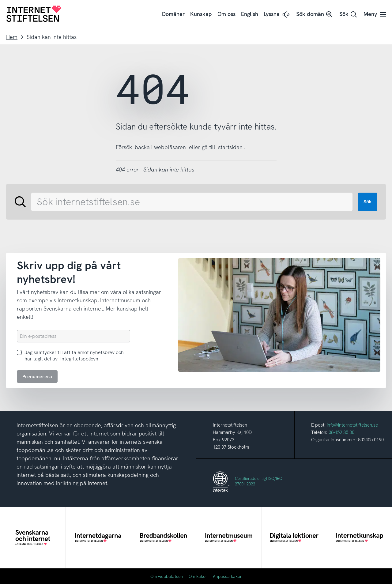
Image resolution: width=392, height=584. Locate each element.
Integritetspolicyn (79, 359)
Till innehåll (0, 0)
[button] (277, 15)
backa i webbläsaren (160, 147)
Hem (12, 37)
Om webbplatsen (167, 576)
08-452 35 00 (341, 432)
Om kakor (198, 576)
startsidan (230, 147)
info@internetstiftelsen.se (352, 425)
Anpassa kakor (227, 576)
